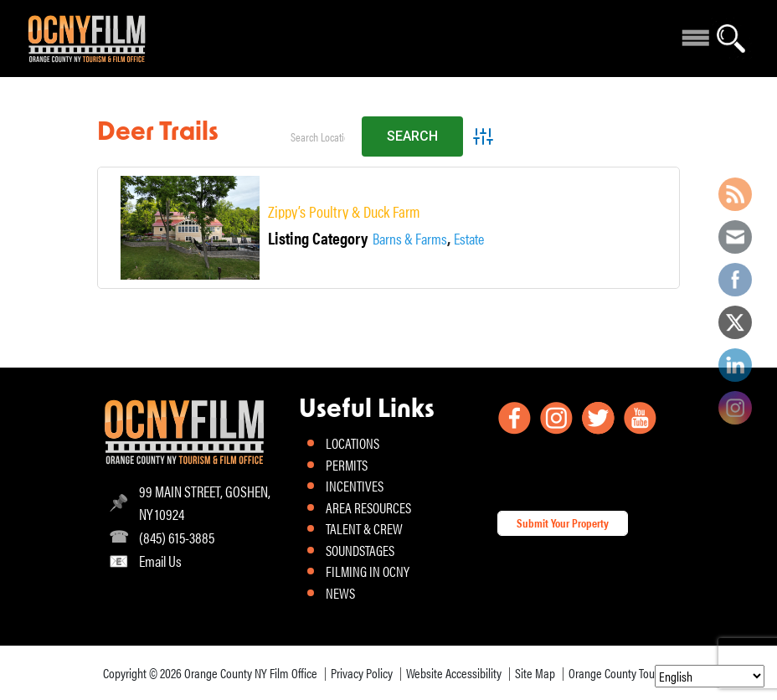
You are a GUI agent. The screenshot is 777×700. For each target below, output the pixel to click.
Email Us (160, 561)
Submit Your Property (563, 522)
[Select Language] (710, 676)
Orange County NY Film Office (251, 673)
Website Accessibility (454, 673)
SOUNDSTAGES (360, 550)
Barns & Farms (410, 239)
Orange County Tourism (622, 673)
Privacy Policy (362, 673)
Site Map (535, 673)
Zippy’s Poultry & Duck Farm (344, 211)
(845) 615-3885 (177, 537)
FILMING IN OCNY (368, 571)
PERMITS (347, 465)
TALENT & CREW (364, 528)
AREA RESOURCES (368, 507)
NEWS (340, 593)
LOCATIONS (352, 443)
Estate (469, 239)
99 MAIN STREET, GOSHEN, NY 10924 (205, 502)
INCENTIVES (355, 486)
